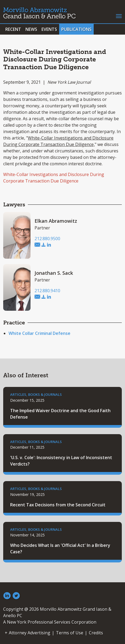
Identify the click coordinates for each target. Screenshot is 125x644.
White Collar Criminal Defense (39, 333)
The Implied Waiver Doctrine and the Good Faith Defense (60, 414)
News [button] (31, 29)
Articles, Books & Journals (36, 394)
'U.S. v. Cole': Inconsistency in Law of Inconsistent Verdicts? (61, 461)
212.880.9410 (47, 291)
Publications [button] (76, 29)
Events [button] (49, 29)
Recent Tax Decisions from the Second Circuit (58, 505)
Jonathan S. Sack (54, 273)
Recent (13, 29)
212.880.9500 (47, 239)
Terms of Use (70, 633)
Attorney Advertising (30, 633)
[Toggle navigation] (119, 16)
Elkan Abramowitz (56, 221)
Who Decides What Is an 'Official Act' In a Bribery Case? (60, 548)
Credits (96, 633)
